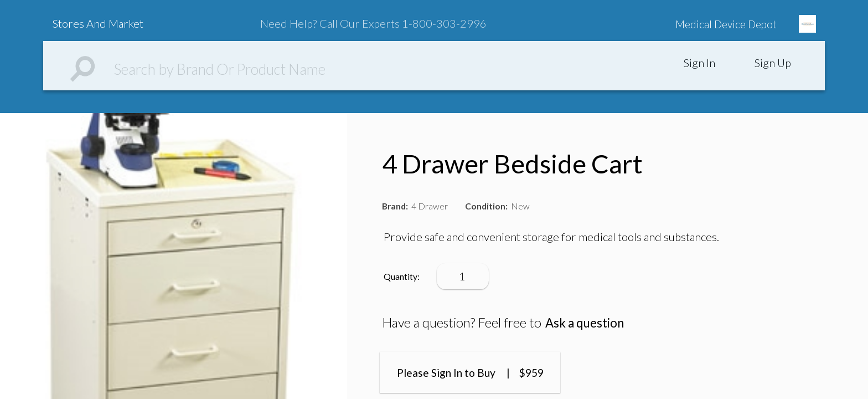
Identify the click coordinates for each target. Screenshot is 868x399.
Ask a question (588, 323)
